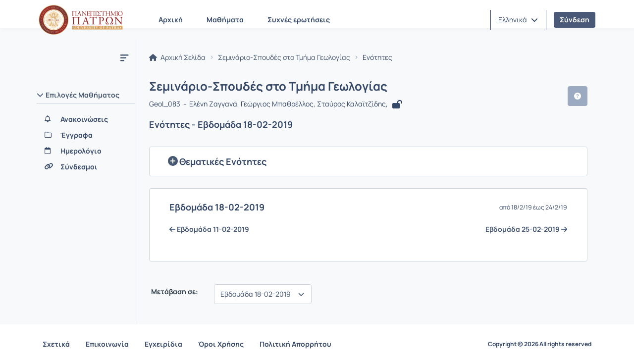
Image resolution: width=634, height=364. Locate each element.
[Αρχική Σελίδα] (81, 20)
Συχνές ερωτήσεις (299, 20)
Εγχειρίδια (163, 344)
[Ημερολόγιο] (86, 151)
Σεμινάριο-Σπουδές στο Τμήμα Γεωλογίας (284, 57)
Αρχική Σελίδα (177, 57)
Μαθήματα (225, 20)
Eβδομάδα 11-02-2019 (209, 229)
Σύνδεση (575, 20)
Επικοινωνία (107, 344)
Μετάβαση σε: (174, 292)
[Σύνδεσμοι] (86, 167)
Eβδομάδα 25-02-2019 (526, 229)
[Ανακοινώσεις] (86, 119)
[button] (518, 20)
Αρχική (171, 20)
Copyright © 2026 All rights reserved (540, 344)
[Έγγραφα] (86, 135)
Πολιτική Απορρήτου (295, 344)
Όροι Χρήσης (221, 344)
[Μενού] (124, 57)
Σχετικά (56, 344)
